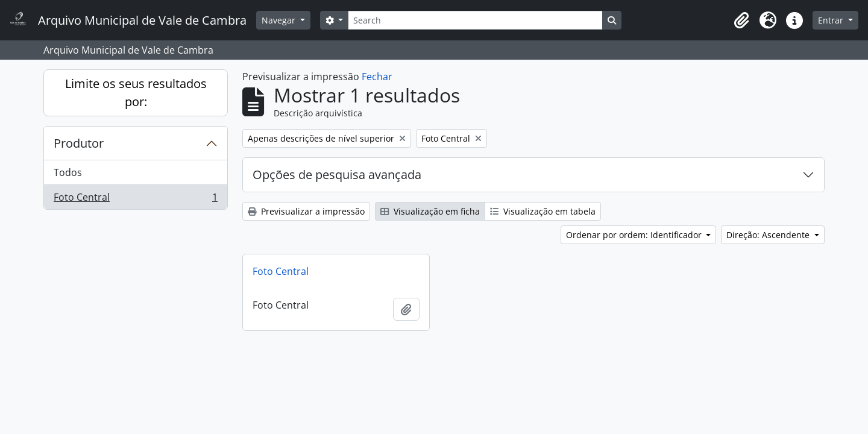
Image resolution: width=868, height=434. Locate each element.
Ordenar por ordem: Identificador (635, 235)
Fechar (377, 77)
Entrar (832, 20)
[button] (741, 20)
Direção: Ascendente (769, 235)
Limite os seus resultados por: (136, 93)
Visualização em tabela (543, 211)
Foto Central (135, 200)
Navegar (280, 20)
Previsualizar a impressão (306, 211)
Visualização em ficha (430, 211)
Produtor (79, 143)
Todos (68, 172)
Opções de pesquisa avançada (337, 175)
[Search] (475, 20)
